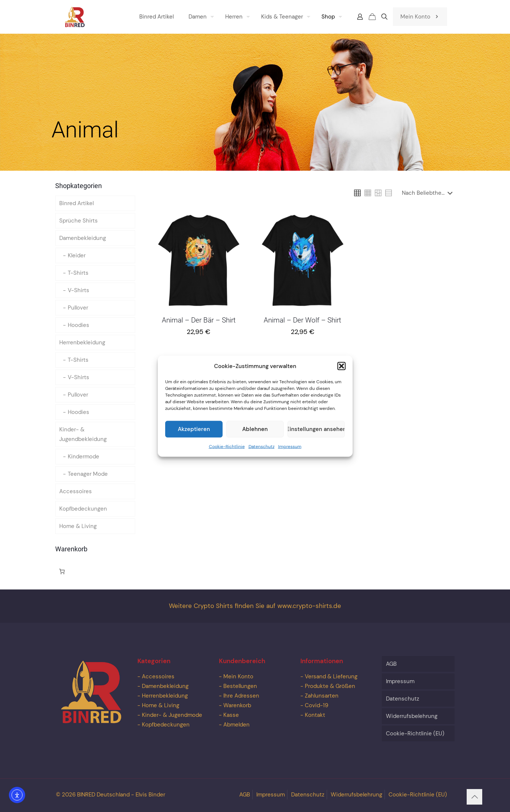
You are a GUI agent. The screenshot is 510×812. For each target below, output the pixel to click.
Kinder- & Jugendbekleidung (83, 434)
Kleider (77, 255)
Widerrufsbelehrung (412, 716)
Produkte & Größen (330, 686)
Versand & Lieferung (331, 676)
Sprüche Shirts (79, 221)
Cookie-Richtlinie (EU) (415, 734)
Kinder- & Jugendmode (172, 715)
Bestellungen (240, 686)
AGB (391, 664)
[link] (357, 193)
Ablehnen (255, 437)
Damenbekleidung (83, 238)
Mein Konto (420, 17)
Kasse (231, 715)
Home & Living (78, 526)
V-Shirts (79, 290)
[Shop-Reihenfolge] (429, 193)
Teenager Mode (88, 474)
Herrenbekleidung (82, 342)
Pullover (78, 308)
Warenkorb (237, 705)
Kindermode (84, 457)
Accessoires (76, 491)
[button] (341, 373)
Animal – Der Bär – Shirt (199, 320)
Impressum (290, 454)
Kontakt (315, 715)
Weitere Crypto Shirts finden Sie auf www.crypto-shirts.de (255, 606)
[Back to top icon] (474, 797)
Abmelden (236, 725)
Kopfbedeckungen (83, 509)
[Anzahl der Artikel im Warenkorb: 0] (62, 571)
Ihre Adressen (241, 696)
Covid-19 (316, 705)
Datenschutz (261, 454)
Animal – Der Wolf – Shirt (302, 320)
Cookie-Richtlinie (227, 454)
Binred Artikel (76, 203)
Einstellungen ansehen (316, 437)
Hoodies (79, 325)
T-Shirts (78, 273)
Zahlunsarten (322, 696)
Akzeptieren (194, 437)
